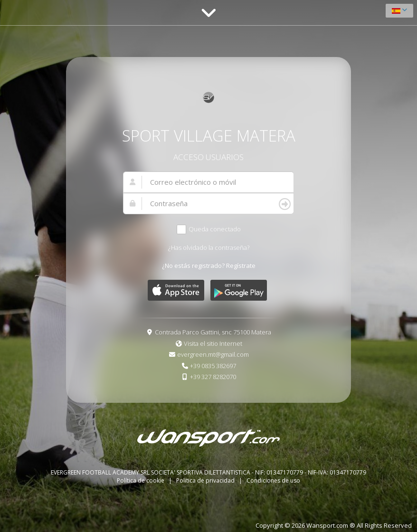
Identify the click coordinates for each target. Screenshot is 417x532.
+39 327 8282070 (213, 377)
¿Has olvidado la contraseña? (209, 247)
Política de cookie (141, 480)
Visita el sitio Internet (213, 343)
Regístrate (241, 266)
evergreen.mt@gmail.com (213, 354)
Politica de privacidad (206, 480)
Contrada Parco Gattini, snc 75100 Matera (213, 332)
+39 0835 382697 (213, 366)
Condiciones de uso (273, 480)
